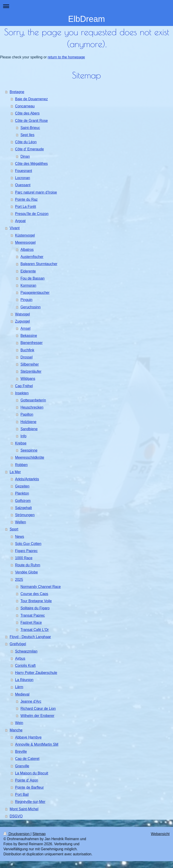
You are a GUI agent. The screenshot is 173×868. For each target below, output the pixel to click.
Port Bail (22, 795)
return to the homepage (66, 57)
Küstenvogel (25, 235)
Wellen (21, 522)
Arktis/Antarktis (27, 479)
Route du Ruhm (28, 565)
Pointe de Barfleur (30, 787)
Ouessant (23, 185)
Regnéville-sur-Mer (30, 802)
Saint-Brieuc (30, 128)
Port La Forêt (26, 207)
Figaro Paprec (26, 551)
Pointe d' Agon (27, 780)
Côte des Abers (27, 113)
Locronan (23, 178)
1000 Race (24, 558)
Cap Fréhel (24, 386)
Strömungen (25, 515)
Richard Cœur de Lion (38, 709)
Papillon (27, 414)
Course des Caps (34, 594)
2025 (19, 580)
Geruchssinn (31, 307)
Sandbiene (29, 429)
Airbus (20, 658)
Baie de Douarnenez (32, 99)
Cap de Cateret (27, 759)
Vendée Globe (27, 572)
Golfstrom (23, 501)
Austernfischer (32, 257)
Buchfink (27, 350)
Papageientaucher (35, 293)
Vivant (15, 228)
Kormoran (28, 285)
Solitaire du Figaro (35, 608)
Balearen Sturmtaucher (39, 264)
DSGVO (16, 816)
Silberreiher (30, 364)
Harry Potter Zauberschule (36, 673)
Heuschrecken (32, 407)
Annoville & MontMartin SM (37, 744)
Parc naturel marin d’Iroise (36, 192)
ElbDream (86, 19)
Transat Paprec (33, 615)
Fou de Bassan (33, 278)
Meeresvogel (25, 242)
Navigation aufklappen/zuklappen (86, 6)
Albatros (27, 250)
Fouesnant (24, 171)
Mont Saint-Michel (24, 809)
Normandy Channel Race (41, 587)
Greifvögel (18, 644)
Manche (16, 730)
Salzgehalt (24, 508)
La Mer (15, 472)
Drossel (27, 357)
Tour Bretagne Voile (36, 601)
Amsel (25, 328)
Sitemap (39, 834)
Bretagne (17, 92)
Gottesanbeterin (33, 400)
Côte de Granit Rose (32, 121)
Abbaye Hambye (28, 737)
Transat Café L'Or (35, 630)
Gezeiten (22, 486)
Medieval (22, 694)
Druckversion (17, 834)
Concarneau (25, 106)
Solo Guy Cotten (28, 544)
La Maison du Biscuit (32, 773)
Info (23, 436)
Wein (19, 723)
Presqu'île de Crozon (32, 214)
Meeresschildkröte (30, 457)
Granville (22, 766)
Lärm (19, 687)
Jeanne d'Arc (31, 701)
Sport (14, 529)
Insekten (22, 393)
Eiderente (28, 271)
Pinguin (26, 300)
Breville (21, 752)
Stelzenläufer (31, 371)
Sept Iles (27, 135)
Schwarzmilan (26, 651)
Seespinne (29, 450)
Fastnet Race (31, 623)
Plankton (22, 493)
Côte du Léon (26, 142)
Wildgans (28, 379)
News (20, 537)
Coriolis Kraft (25, 666)
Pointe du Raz (26, 199)
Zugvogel (23, 321)
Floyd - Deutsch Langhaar (30, 637)
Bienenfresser (32, 343)
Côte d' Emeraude (30, 149)
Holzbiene (28, 422)
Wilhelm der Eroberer (37, 716)
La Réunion (24, 680)
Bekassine (29, 336)
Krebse (21, 443)
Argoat (20, 221)
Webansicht (160, 834)
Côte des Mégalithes (32, 164)
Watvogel (23, 314)
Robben (22, 465)
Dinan (25, 156)
